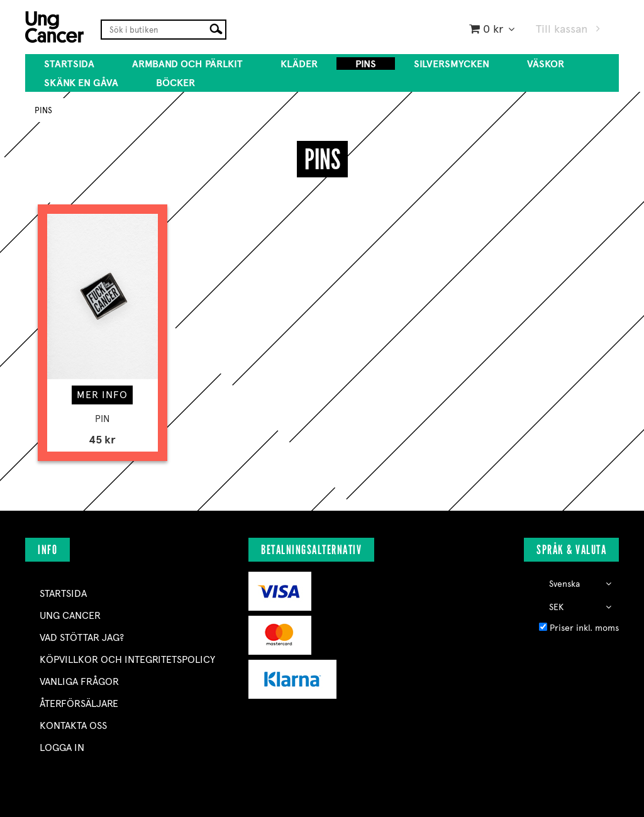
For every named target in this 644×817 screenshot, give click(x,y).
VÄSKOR (546, 64)
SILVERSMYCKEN (452, 64)
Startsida (69, 64)
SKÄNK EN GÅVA (81, 83)
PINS (366, 64)
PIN (103, 419)
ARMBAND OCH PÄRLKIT (187, 64)
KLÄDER (299, 64)
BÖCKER (175, 83)
